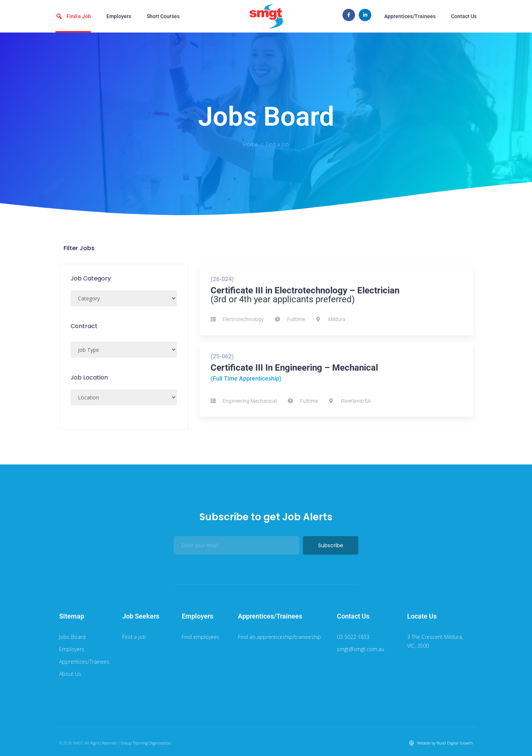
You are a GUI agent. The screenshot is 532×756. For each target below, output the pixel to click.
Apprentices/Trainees (410, 16)
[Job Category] (124, 298)
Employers (119, 16)
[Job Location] (124, 397)
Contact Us (464, 16)
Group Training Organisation (146, 743)
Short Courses (163, 16)
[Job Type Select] (124, 350)
